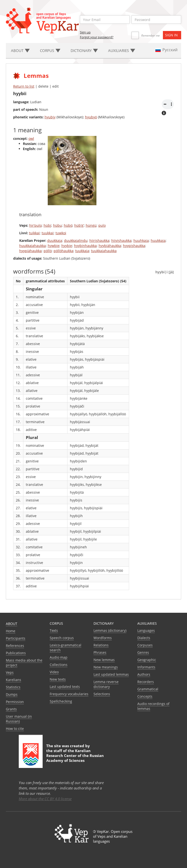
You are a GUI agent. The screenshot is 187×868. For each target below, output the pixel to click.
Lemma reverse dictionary (106, 684)
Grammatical (148, 689)
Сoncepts (145, 696)
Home (11, 631)
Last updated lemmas (111, 674)
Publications (16, 653)
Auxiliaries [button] (122, 51)
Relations (101, 645)
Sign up (85, 32)
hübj (47, 225)
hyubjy (50, 117)
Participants (16, 638)
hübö (68, 225)
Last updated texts (65, 687)
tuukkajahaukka (104, 251)
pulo (102, 225)
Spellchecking (61, 701)
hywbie (54, 246)
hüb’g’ (79, 225)
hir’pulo (35, 225)
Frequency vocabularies (69, 694)
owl (31, 138)
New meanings (106, 667)
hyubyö (91, 117)
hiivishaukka (121, 240)
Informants (146, 667)
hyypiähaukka (30, 251)
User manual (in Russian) (19, 719)
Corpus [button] (50, 51)
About (12, 624)
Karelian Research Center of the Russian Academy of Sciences (75, 756)
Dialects (144, 638)
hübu (57, 225)
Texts (54, 630)
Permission (15, 702)
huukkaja (158, 240)
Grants (11, 709)
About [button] (20, 51)
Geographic (147, 660)
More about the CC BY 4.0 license (45, 799)
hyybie (67, 246)
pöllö (48, 251)
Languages (146, 630)
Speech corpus (62, 638)
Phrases (100, 652)
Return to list (24, 86)
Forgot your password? (97, 37)
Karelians (14, 680)
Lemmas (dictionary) (110, 630)
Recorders (146, 682)
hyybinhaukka (85, 246)
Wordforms (103, 638)
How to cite (15, 729)
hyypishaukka (134, 246)
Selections (102, 694)
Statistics (13, 687)
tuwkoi (61, 233)
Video (54, 672)
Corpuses (145, 645)
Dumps (12, 694)
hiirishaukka (99, 240)
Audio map (59, 657)
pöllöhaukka (63, 251)
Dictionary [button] (84, 51)
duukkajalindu (76, 240)
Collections (59, 665)
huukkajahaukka (33, 246)
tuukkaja (82, 251)
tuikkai (34, 233)
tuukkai (48, 233)
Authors (144, 674)
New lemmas (104, 660)
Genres (143, 652)
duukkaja (55, 240)
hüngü (91, 225)
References (15, 646)
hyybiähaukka (110, 246)
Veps (10, 672)
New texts (58, 679)
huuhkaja (141, 240)
